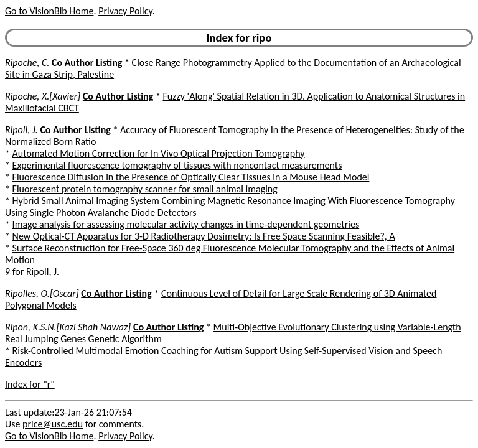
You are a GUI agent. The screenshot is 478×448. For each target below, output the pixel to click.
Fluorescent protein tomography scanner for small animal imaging (145, 189)
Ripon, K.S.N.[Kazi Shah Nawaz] (68, 327)
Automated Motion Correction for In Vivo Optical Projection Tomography (159, 153)
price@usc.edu (53, 424)
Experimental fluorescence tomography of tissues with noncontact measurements (177, 165)
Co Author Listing (87, 63)
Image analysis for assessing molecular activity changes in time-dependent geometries (186, 224)
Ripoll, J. (21, 130)
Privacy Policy (125, 11)
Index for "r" (30, 384)
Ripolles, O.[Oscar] (42, 293)
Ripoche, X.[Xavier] (43, 96)
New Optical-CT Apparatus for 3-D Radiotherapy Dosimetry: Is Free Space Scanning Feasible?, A (204, 236)
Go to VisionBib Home (49, 11)
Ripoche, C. (27, 63)
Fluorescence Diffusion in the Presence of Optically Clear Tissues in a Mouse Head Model (191, 177)
